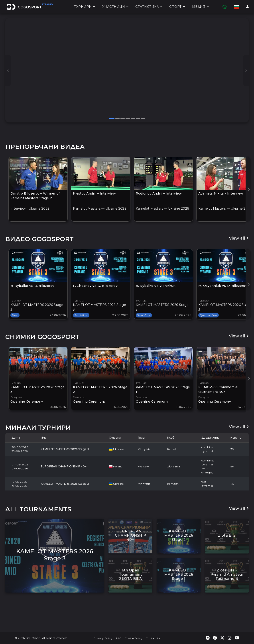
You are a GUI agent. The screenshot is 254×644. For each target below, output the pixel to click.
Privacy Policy (103, 638)
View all (239, 238)
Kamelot (173, 449)
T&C (119, 638)
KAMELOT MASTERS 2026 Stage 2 (65, 484)
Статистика (149, 7)
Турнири (85, 7)
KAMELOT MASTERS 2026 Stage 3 (65, 449)
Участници (116, 7)
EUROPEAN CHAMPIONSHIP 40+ (64, 466)
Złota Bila (174, 466)
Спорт (177, 7)
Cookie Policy (134, 638)
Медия (201, 7)
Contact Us (153, 638)
